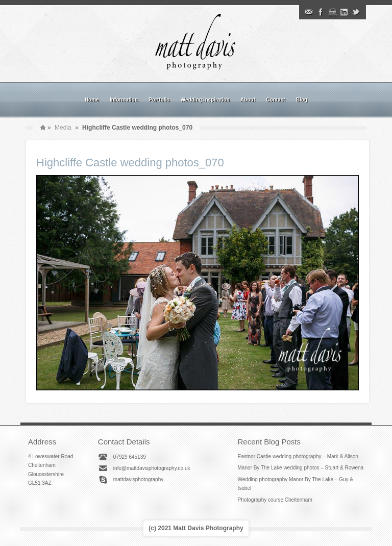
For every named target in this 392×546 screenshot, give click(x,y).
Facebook (321, 12)
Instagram (332, 12)
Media (63, 128)
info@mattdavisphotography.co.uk (152, 468)
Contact (275, 100)
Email (309, 12)
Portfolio (159, 100)
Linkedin (344, 12)
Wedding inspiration (205, 100)
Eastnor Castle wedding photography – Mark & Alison (298, 456)
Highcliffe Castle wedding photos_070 (130, 163)
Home (92, 100)
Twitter (356, 12)
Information (124, 100)
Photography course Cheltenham (275, 500)
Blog (302, 100)
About (248, 100)
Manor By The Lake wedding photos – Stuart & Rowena (301, 468)
